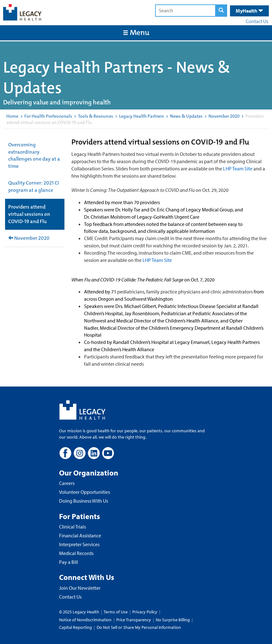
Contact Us (257, 21)
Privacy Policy (145, 612)
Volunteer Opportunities (85, 492)
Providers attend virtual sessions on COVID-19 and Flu (29, 214)
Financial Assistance (80, 535)
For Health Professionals (48, 116)
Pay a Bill (69, 562)
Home (12, 116)
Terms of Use (116, 612)
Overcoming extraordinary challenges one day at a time (34, 156)
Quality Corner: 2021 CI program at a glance (33, 186)
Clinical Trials (73, 527)
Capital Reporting (76, 627)
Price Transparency (134, 620)
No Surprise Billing (173, 620)
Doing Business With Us (84, 501)
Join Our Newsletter (80, 588)
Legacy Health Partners (142, 116)
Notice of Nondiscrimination (85, 620)
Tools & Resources (96, 116)
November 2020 (224, 116)
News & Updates (186, 116)
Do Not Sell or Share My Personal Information (139, 627)
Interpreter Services (79, 544)
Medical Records (76, 553)
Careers (67, 483)
